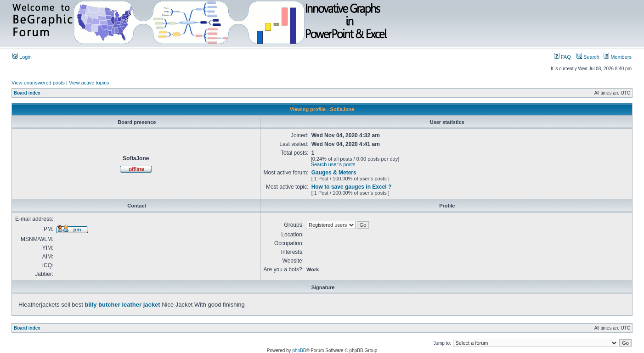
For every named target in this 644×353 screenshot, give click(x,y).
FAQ (562, 57)
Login (22, 57)
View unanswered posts (38, 83)
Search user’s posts (333, 164)
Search (588, 57)
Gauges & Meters (334, 173)
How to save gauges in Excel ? (352, 187)
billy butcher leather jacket (123, 305)
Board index (27, 93)
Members (618, 57)
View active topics (89, 83)
